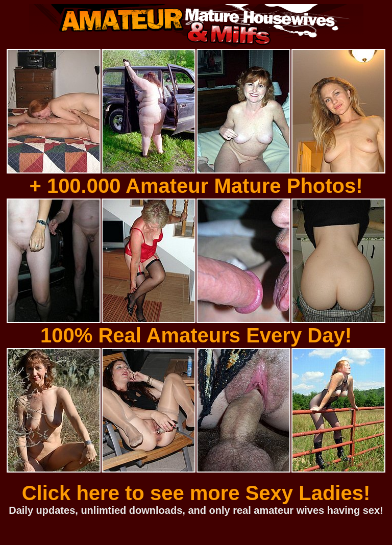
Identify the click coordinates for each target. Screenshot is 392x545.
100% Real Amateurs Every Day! (196, 335)
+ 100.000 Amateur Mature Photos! (196, 186)
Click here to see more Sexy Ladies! (196, 493)
